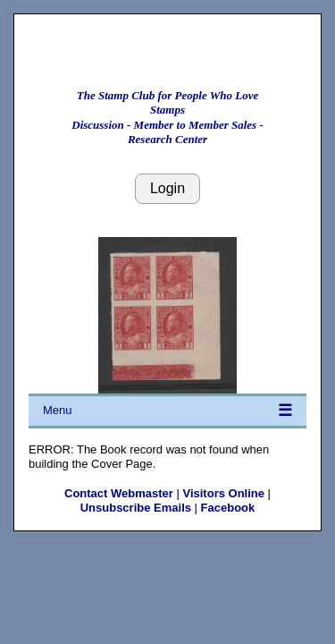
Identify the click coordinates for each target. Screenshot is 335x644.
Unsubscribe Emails (136, 508)
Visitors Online (223, 493)
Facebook (228, 508)
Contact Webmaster (119, 493)
